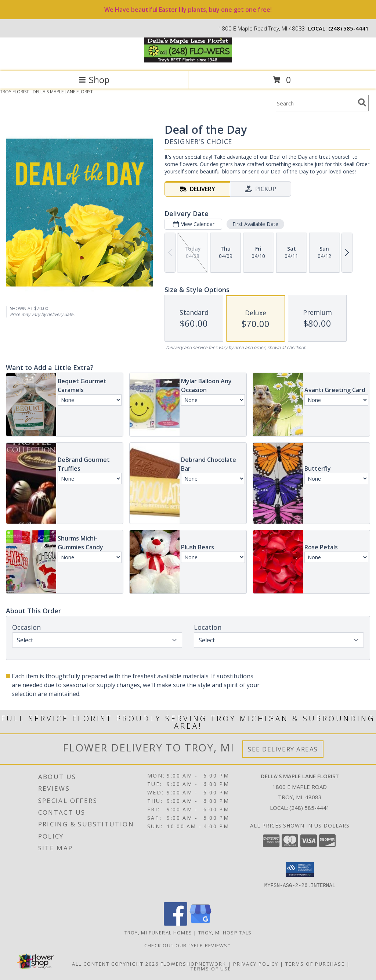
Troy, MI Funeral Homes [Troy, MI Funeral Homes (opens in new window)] (158, 933)
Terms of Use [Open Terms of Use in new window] (211, 969)
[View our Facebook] (176, 924)
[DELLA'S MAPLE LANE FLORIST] (188, 60)
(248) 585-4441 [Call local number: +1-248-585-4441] (348, 28)
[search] (362, 103)
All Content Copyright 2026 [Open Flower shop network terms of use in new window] (115, 964)
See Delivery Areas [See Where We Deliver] (283, 749)
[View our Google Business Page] (200, 924)
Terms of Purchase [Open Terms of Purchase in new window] (315, 964)
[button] (300, 869)
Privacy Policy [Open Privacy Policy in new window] (256, 964)
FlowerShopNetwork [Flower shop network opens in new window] (193, 964)
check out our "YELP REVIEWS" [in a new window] (188, 945)
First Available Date (255, 224)
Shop (94, 80)
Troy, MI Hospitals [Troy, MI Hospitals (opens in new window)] (225, 933)
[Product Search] (315, 103)
